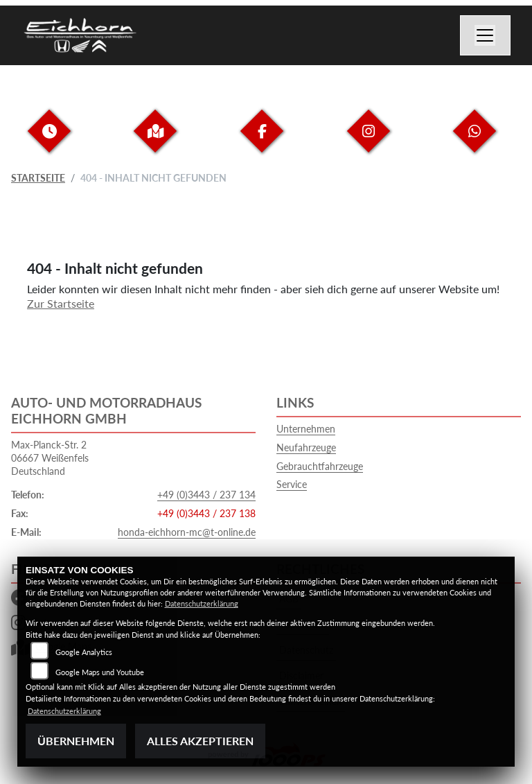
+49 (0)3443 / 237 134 (206, 495)
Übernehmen (76, 741)
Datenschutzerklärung (202, 603)
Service (292, 484)
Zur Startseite (61, 303)
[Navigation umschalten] (486, 35)
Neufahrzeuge (306, 447)
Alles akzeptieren (200, 741)
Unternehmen (306, 429)
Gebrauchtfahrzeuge (320, 466)
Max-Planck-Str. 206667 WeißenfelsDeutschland (50, 458)
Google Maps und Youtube (100, 672)
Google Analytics (84, 652)
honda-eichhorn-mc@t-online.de (187, 532)
